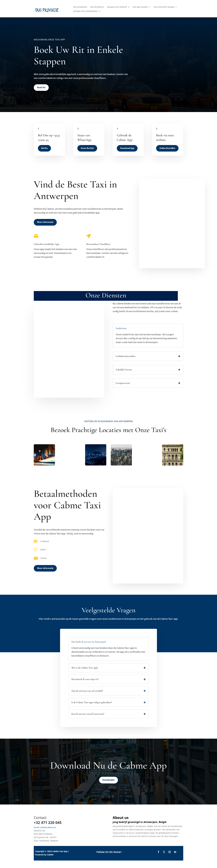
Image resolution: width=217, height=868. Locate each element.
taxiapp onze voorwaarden (86, 11)
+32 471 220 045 (48, 823)
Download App (127, 148)
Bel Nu (44, 148)
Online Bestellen (167, 148)
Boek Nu (41, 88)
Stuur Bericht (87, 148)
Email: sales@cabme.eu (45, 827)
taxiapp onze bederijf (117, 7)
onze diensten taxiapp (164, 7)
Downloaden (108, 780)
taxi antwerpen (80, 7)
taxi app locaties (140, 7)
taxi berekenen (97, 7)
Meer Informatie (45, 222)
